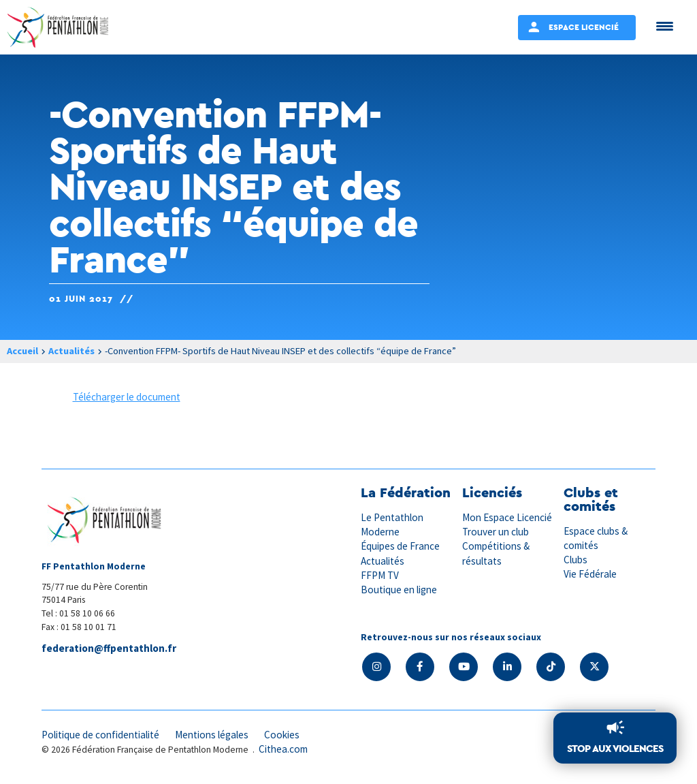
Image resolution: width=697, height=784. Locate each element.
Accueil (22, 351)
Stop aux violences (615, 748)
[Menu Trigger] (665, 26)
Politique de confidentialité (100, 735)
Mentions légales (212, 735)
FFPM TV (380, 575)
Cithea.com (283, 749)
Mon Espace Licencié (507, 517)
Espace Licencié (584, 27)
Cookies (282, 735)
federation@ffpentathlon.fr (109, 648)
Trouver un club (496, 532)
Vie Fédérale (590, 574)
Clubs (576, 560)
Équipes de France (400, 546)
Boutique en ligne (399, 590)
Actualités (71, 351)
